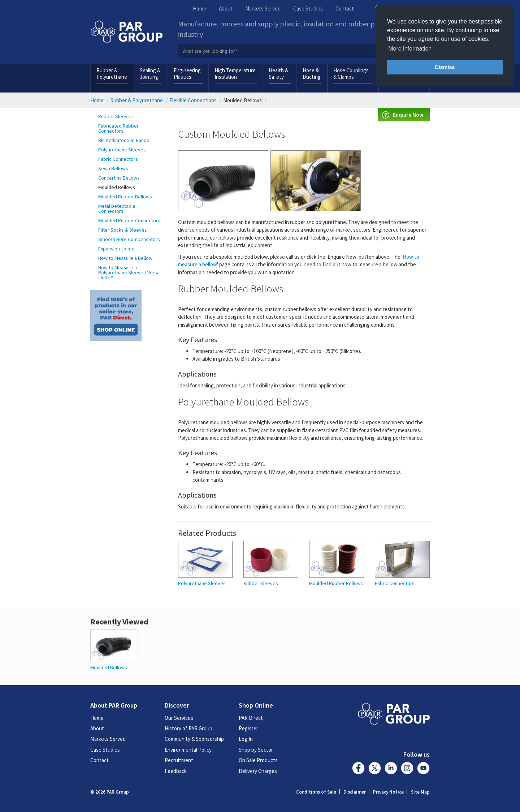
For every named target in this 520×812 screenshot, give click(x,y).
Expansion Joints (116, 249)
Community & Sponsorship (194, 739)
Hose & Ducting (312, 74)
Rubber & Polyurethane (112, 74)
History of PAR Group (188, 728)
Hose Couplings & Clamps (351, 74)
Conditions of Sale (316, 792)
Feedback (176, 771)
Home (200, 8)
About (226, 8)
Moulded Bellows (117, 187)
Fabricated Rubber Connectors (118, 128)
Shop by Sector (256, 750)
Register (248, 728)
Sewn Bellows (113, 168)
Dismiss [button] (445, 67)
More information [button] (410, 49)
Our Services (179, 718)
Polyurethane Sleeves (122, 150)
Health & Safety (278, 74)
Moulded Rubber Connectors (129, 220)
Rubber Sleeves (116, 116)
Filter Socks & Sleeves (123, 230)
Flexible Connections (193, 100)
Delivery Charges (258, 771)
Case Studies (308, 8)
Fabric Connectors (118, 159)
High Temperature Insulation (235, 74)
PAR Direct (251, 718)
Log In (246, 739)
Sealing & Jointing (150, 74)
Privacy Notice (388, 792)
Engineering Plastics (187, 74)
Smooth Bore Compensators (129, 239)
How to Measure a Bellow (125, 258)
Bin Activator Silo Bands (124, 140)
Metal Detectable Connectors (117, 209)
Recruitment (179, 760)
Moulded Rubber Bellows (125, 197)
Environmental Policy (188, 750)
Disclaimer (355, 792)
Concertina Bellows (119, 178)
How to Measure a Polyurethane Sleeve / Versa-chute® (130, 272)
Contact (345, 8)
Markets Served (263, 8)
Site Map (420, 792)
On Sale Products (258, 760)
